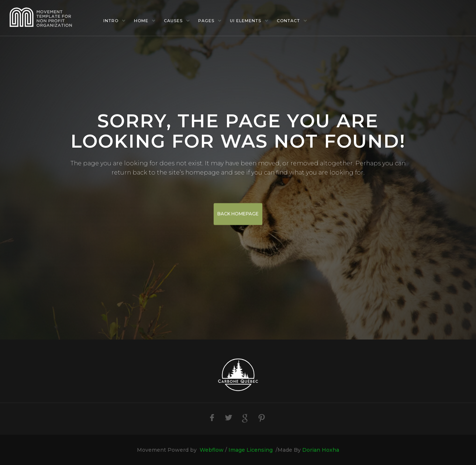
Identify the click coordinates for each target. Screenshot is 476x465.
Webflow (212, 450)
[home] (52, 18)
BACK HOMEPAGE (238, 214)
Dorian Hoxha (321, 450)
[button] (115, 21)
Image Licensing (251, 450)
